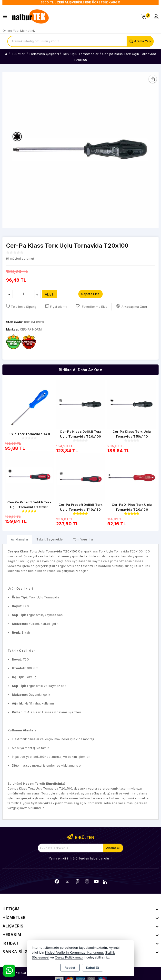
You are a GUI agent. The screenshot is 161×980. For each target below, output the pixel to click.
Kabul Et (93, 968)
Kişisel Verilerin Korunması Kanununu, (75, 952)
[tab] (20, 539)
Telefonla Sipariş (21, 306)
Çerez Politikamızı (69, 957)
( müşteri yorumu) (20, 259)
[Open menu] (6, 17)
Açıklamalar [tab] (20, 539)
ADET (50, 294)
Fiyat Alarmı (56, 306)
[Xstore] (31, 17)
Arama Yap (142, 41)
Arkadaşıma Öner (132, 306)
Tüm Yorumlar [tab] (83, 539)
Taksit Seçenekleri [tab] (50, 539)
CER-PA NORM (31, 329)
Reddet (70, 968)
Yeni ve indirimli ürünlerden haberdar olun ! (80, 858)
